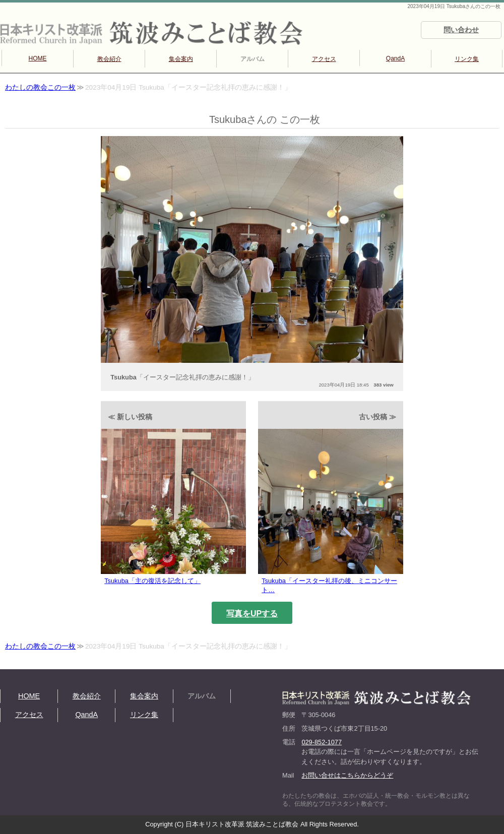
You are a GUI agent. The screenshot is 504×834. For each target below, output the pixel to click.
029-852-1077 (322, 742)
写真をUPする (252, 614)
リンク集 (467, 59)
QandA (395, 58)
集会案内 (181, 59)
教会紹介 (109, 59)
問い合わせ (461, 30)
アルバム (253, 59)
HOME (38, 58)
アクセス (324, 59)
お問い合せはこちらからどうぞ (347, 775)
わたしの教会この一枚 (40, 87)
